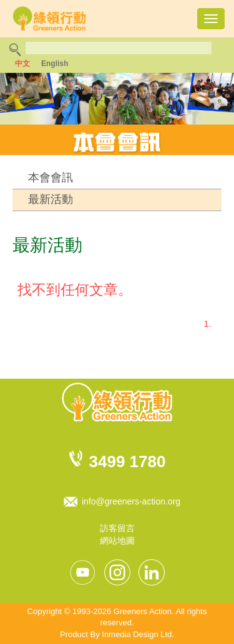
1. (207, 324)
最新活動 (51, 199)
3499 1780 (128, 462)
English (55, 64)
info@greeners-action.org (131, 501)
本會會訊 (51, 178)
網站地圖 (117, 541)
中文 (22, 64)
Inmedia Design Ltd (137, 634)
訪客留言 (117, 528)
